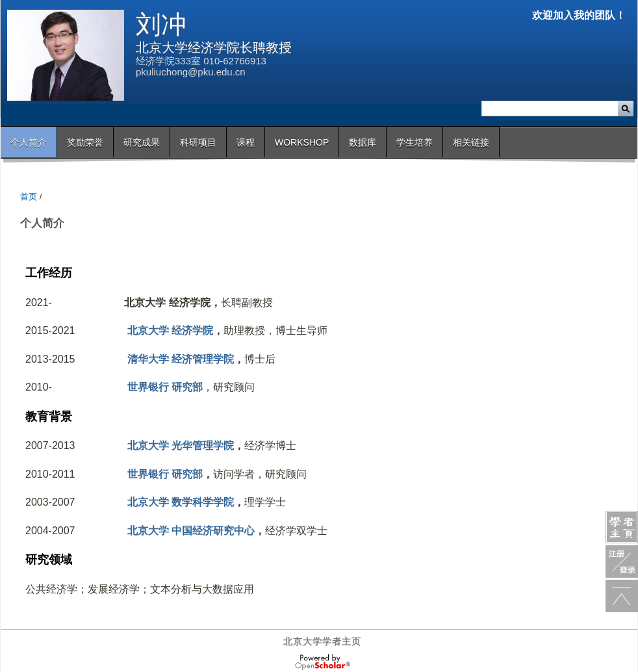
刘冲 (161, 24)
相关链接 (471, 142)
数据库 (363, 142)
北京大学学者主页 (322, 641)
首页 (29, 197)
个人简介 (29, 142)
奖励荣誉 (85, 142)
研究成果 (142, 142)
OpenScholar (323, 662)
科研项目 (198, 142)
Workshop (302, 142)
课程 (246, 142)
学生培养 (415, 142)
